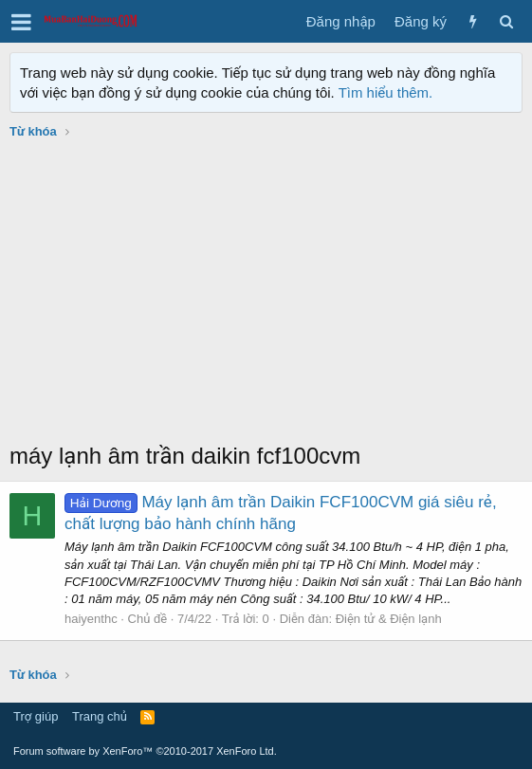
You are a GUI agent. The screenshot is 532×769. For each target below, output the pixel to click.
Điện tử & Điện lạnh (389, 619)
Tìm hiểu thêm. (386, 92)
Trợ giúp (36, 716)
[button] (21, 22)
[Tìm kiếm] (506, 21)
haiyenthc (91, 619)
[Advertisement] (266, 298)
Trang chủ (100, 716)
